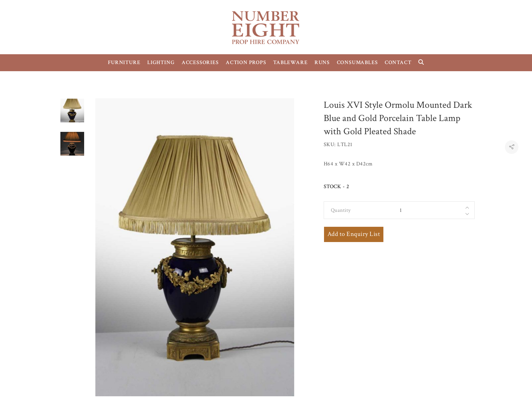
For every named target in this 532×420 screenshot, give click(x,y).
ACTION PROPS (246, 63)
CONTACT (398, 63)
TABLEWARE (290, 63)
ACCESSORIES (200, 63)
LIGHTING (161, 63)
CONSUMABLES (357, 63)
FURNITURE (124, 63)
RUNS (322, 63)
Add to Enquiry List (354, 234)
